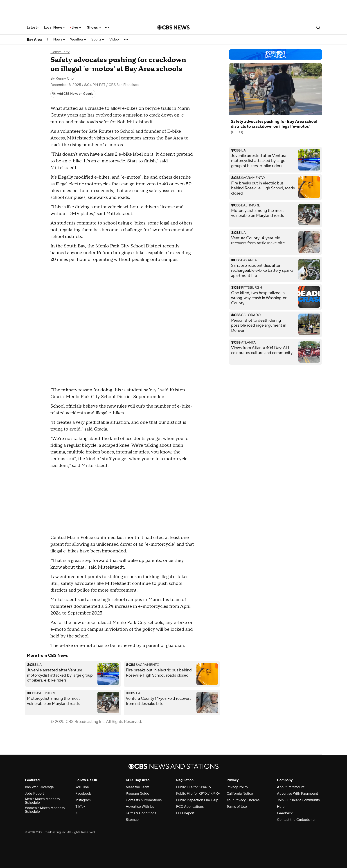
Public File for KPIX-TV (194, 787)
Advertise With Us (140, 807)
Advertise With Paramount (297, 794)
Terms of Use (237, 807)
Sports (98, 39)
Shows (94, 27)
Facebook (83, 794)
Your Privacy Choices (243, 800)
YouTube (82, 787)
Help (281, 807)
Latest (33, 27)
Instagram (83, 800)
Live (76, 27)
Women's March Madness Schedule (45, 810)
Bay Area (34, 40)
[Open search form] (318, 27)
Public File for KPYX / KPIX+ (198, 794)
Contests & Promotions (144, 800)
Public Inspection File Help (197, 800)
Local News (55, 27)
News (59, 39)
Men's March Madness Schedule (42, 801)
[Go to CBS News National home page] (173, 27)
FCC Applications (190, 807)
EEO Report (185, 813)
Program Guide (137, 794)
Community (60, 52)
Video (114, 39)
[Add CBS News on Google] (73, 94)
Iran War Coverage (39, 787)
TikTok (80, 807)
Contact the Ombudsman (297, 820)
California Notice (240, 794)
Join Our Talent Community (299, 800)
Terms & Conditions (141, 813)
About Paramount (291, 787)
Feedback (285, 813)
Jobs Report (34, 794)
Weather (78, 39)
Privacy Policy (237, 787)
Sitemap (132, 820)
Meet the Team (137, 787)
